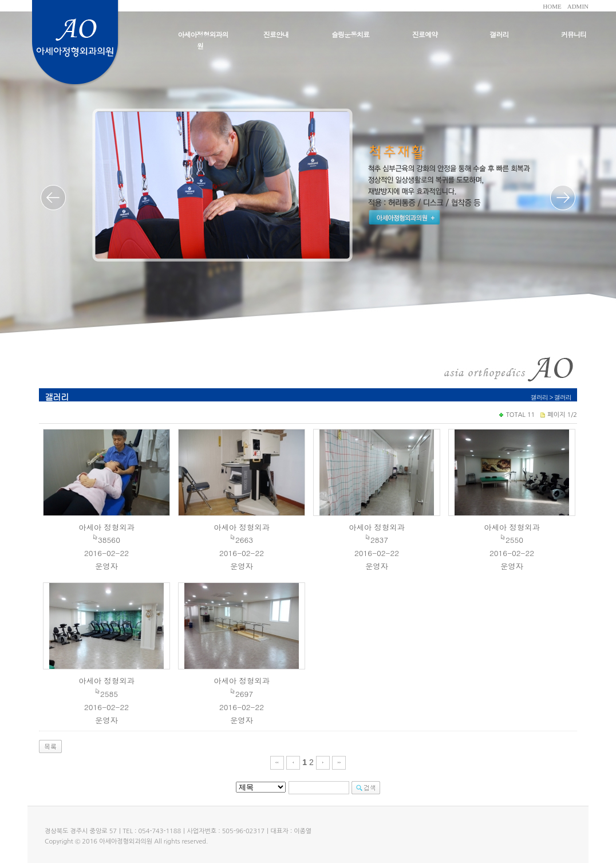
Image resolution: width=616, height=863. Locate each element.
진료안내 (276, 34)
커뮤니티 (574, 34)
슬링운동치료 (350, 34)
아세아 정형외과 (106, 527)
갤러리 (499, 34)
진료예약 (425, 34)
